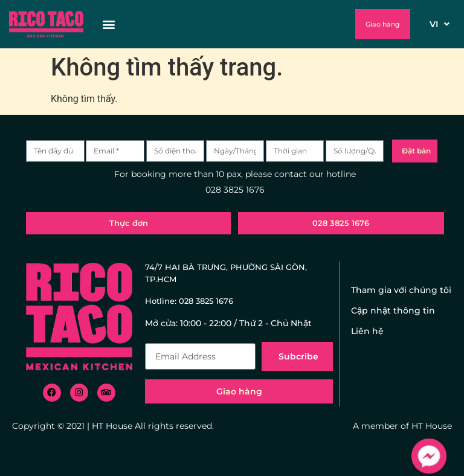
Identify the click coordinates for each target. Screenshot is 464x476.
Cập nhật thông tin (393, 310)
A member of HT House (402, 426)
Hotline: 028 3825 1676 (189, 301)
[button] (221, 24)
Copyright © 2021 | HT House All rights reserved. (113, 426)
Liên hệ (367, 331)
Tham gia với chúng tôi (401, 290)
